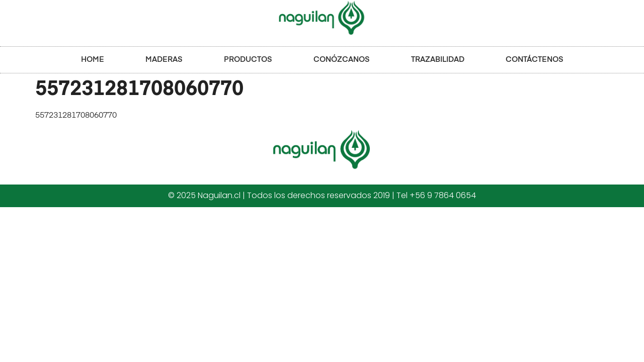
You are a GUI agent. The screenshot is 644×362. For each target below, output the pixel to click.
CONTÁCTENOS (535, 60)
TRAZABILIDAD (438, 60)
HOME (93, 60)
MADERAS (164, 60)
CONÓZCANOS (342, 60)
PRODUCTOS (248, 60)
